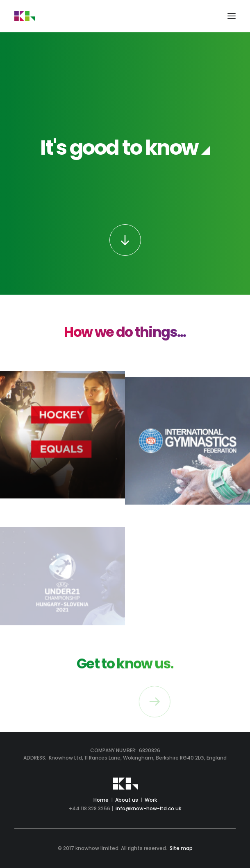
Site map (181, 848)
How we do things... (125, 332)
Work (151, 800)
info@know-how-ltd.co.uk (148, 808)
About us (127, 800)
